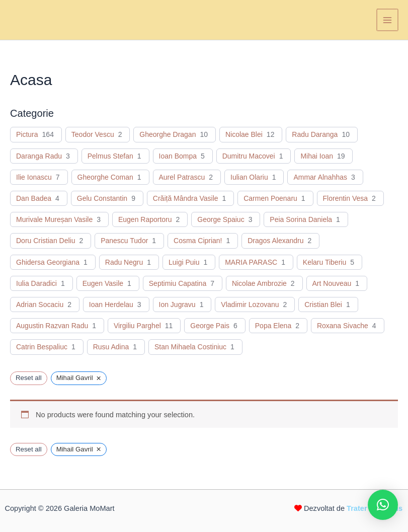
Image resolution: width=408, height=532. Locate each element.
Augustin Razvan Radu (52, 326)
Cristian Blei (323, 305)
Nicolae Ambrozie (259, 283)
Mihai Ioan (317, 156)
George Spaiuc (221, 219)
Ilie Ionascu (34, 177)
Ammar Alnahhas (320, 177)
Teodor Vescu (93, 134)
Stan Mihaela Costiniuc (190, 347)
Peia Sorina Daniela (301, 219)
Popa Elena (273, 326)
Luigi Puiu (184, 262)
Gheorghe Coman (105, 177)
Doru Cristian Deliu (46, 241)
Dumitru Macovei (249, 156)
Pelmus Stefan (110, 156)
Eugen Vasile (103, 283)
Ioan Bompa (178, 156)
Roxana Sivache (343, 326)
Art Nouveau (332, 283)
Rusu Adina (111, 347)
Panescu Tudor (124, 241)
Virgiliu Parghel (137, 326)
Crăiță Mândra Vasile (186, 198)
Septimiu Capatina (178, 283)
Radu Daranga (315, 134)
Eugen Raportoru (145, 219)
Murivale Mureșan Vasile (54, 219)
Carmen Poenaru (270, 198)
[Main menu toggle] (388, 20)
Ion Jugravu (177, 305)
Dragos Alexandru (275, 241)
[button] (383, 505)
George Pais (210, 326)
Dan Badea (34, 198)
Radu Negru (124, 262)
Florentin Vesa (346, 198)
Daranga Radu (39, 156)
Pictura (27, 134)
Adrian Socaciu (40, 305)
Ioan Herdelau (111, 305)
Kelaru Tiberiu (324, 262)
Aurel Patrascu (182, 177)
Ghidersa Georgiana (48, 262)
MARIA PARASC (251, 262)
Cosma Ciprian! (198, 241)
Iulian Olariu (249, 177)
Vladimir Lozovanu (250, 305)
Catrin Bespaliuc (42, 347)
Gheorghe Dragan (168, 134)
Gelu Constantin (102, 198)
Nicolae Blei (244, 134)
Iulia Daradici (36, 283)
